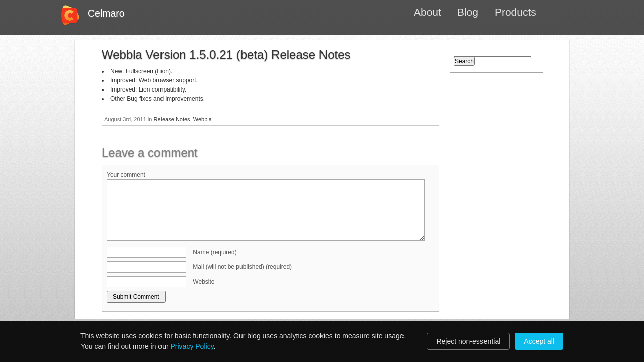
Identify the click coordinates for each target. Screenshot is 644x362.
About (427, 12)
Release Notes (172, 119)
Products (515, 12)
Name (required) (215, 252)
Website (204, 282)
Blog (468, 12)
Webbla (203, 119)
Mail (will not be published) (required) (242, 267)
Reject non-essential (468, 341)
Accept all (539, 341)
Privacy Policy (192, 346)
